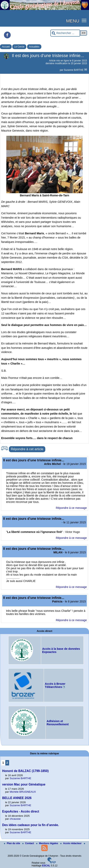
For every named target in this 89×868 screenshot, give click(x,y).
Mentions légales (47, 843)
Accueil (6, 47)
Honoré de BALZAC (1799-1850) (25, 771)
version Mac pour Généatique (24, 784)
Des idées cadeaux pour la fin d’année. (31, 825)
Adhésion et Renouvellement (58, 723)
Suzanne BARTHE (74, 70)
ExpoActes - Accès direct (21, 811)
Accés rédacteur (71, 843)
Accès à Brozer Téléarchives (55, 685)
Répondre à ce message (71, 508)
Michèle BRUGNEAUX (23, 792)
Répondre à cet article (27, 449)
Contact (28, 843)
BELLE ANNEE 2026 (17, 798)
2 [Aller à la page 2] (7, 763)
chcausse (15, 819)
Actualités (34, 47)
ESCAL (46, 866)
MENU (73, 21)
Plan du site (12, 843)
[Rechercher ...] (65, 33)
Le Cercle (19, 47)
